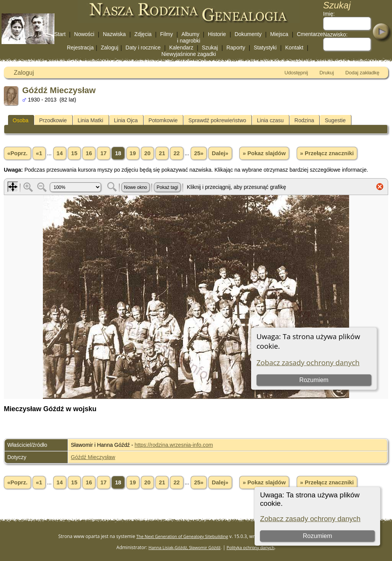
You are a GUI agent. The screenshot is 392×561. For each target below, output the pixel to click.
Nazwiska (114, 34)
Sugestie (335, 120)
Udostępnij (296, 73)
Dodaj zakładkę (362, 73)
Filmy (166, 34)
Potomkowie (163, 120)
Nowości (84, 34)
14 (60, 153)
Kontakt (294, 48)
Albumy (190, 34)
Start (60, 34)
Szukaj (210, 48)
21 (162, 153)
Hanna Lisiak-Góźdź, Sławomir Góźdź (185, 547)
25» (199, 153)
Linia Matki (91, 120)
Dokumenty (248, 34)
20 (147, 153)
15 (74, 153)
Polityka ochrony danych (251, 547)
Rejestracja (80, 48)
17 (103, 153)
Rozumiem (317, 536)
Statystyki (265, 48)
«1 (39, 153)
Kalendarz (181, 48)
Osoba (20, 120)
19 (133, 153)
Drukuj (327, 73)
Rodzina (304, 120)
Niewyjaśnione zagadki (189, 54)
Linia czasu (270, 120)
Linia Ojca (126, 120)
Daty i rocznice (143, 48)
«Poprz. (17, 153)
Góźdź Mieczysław (93, 457)
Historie (217, 34)
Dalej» (220, 153)
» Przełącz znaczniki (327, 153)
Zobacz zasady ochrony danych (310, 519)
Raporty (236, 48)
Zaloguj (109, 48)
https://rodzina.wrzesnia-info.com (174, 445)
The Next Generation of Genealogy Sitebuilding (182, 536)
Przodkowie (53, 120)
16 (89, 153)
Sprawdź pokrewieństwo (217, 120)
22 (176, 153)
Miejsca (279, 34)
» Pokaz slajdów (264, 153)
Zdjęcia (143, 34)
